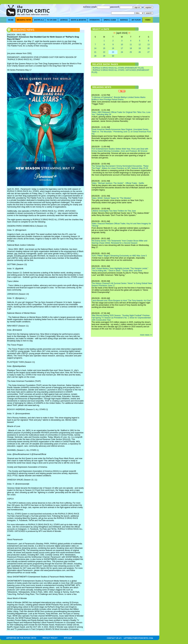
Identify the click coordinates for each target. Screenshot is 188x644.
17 (122, 48)
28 (95, 56)
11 (131, 45)
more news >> (146, 335)
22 (104, 52)
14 (95, 48)
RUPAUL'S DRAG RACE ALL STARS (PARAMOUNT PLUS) (118, 68)
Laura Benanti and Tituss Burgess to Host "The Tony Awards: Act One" (121, 301)
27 (148, 52)
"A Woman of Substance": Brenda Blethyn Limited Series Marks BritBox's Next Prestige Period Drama (119, 98)
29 (104, 56)
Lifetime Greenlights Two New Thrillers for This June (114, 211)
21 (95, 52)
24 (122, 52)
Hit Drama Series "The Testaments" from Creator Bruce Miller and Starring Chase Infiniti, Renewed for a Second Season (119, 242)
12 (140, 45)
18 (131, 48)
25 (131, 52)
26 (140, 52)
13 (148, 45)
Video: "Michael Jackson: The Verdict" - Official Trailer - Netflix (118, 183)
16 (113, 48)
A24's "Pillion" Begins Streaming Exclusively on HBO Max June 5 (119, 256)
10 (122, 45)
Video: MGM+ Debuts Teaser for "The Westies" (112, 198)
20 (148, 48)
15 (104, 48)
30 (113, 56)
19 (140, 48)
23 (113, 52)
